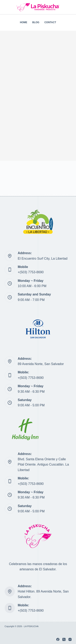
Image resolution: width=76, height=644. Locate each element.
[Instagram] (70, 639)
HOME (24, 22)
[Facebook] (58, 639)
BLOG (36, 22)
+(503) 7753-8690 (31, 272)
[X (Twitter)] (64, 639)
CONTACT (50, 22)
